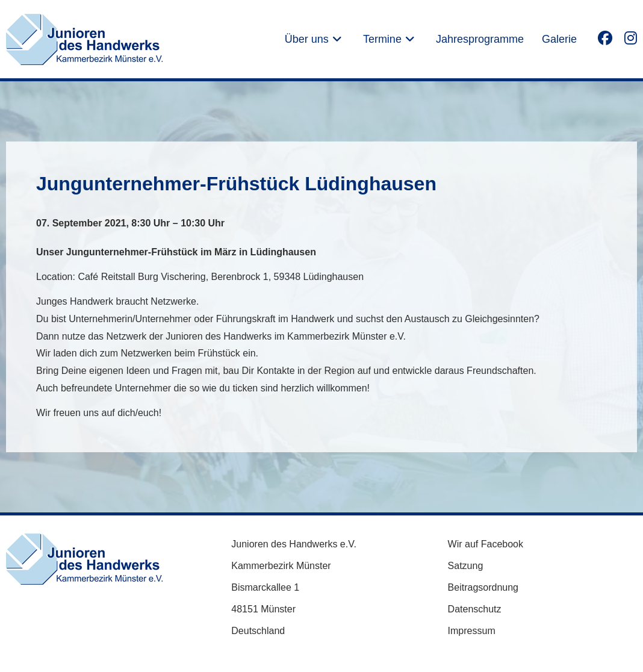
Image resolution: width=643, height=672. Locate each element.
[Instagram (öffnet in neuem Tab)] (631, 38)
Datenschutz (475, 609)
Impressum (472, 631)
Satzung (466, 566)
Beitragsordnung (483, 587)
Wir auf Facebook (486, 544)
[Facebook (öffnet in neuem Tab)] (605, 38)
